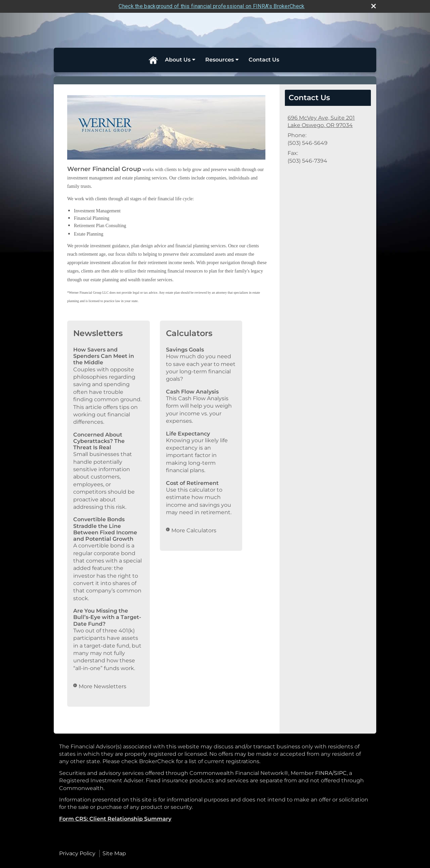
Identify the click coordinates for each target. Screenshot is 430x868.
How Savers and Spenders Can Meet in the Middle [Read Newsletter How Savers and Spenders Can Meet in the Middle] (104, 356)
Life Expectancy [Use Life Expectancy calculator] (188, 434)
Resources (220, 60)
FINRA (324, 773)
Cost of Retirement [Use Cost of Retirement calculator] (192, 483)
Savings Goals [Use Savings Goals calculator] (185, 350)
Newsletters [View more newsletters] (98, 333)
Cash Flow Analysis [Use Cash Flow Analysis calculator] (192, 392)
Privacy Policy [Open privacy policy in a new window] (77, 853)
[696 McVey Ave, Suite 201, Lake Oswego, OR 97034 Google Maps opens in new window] (321, 122)
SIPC (340, 773)
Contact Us (264, 60)
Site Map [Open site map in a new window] (114, 853)
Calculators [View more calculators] (189, 333)
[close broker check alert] (374, 6)
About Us (178, 60)
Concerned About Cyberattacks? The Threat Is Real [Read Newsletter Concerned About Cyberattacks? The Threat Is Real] (99, 441)
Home (153, 60)
